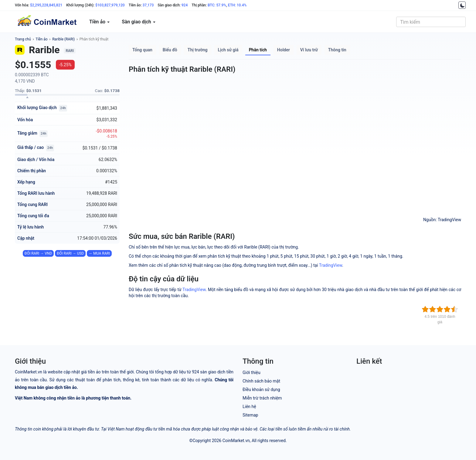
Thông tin (337, 50)
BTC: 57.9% (217, 5)
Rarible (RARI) (63, 39)
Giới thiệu (252, 372)
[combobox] (431, 22)
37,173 (148, 5)
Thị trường (198, 50)
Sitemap (250, 415)
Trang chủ (23, 39)
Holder (284, 50)
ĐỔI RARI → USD (70, 253)
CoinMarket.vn (236, 441)
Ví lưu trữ (309, 50)
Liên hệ (249, 407)
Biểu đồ (170, 50)
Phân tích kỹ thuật (94, 39)
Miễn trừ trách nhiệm (262, 398)
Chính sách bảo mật (261, 381)
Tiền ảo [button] (99, 22)
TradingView (331, 265)
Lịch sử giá (228, 50)
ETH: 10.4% (237, 5)
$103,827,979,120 (110, 5)
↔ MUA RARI (99, 253)
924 (185, 5)
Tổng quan (142, 50)
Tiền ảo (41, 39)
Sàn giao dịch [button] (139, 22)
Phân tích (258, 50)
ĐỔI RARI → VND (38, 253)
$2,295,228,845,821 (46, 5)
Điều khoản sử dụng (261, 390)
